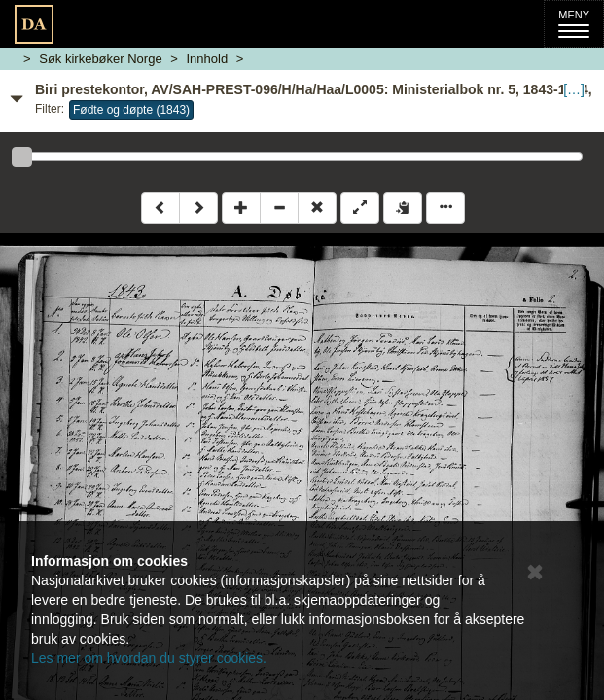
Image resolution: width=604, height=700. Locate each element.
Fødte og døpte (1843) (131, 110)
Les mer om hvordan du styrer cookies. (149, 658)
